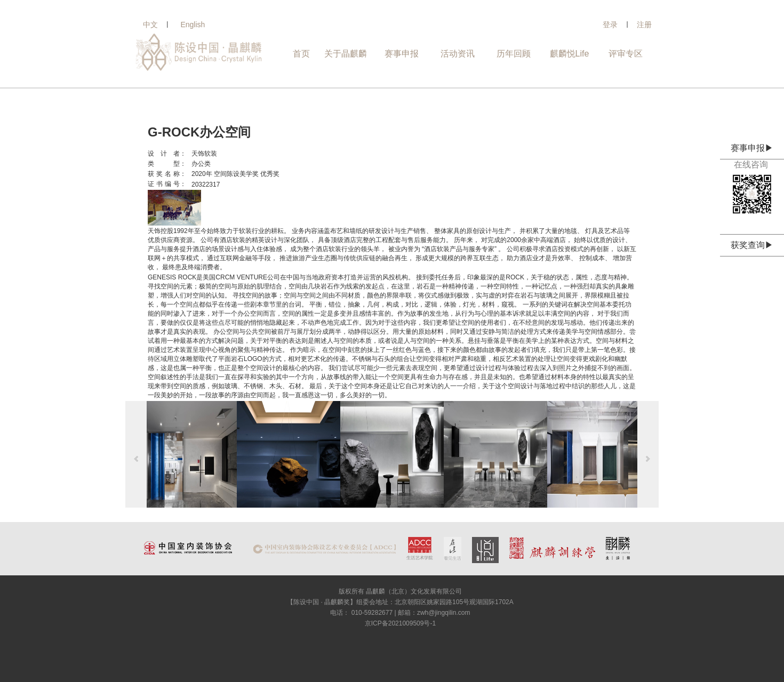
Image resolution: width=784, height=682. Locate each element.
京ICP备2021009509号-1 (400, 623)
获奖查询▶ (752, 245)
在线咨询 (752, 165)
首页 (301, 54)
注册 (644, 25)
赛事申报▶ (752, 148)
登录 (610, 25)
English (193, 25)
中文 (150, 25)
